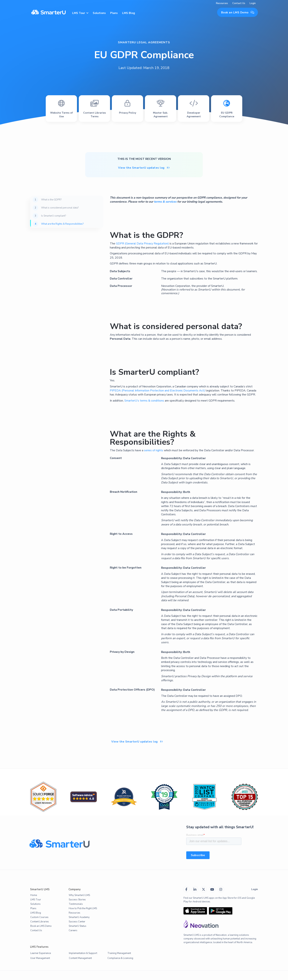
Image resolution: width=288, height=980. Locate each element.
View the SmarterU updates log (144, 168)
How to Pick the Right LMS (83, 908)
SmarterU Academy (79, 917)
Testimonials (76, 904)
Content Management (80, 958)
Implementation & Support (83, 953)
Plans (114, 13)
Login (253, 3)
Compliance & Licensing (120, 958)
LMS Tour (36, 900)
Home (34, 895)
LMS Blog (129, 13)
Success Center (77, 922)
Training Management (119, 953)
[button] (80, 12)
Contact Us (239, 3)
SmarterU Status (78, 926)
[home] (48, 12)
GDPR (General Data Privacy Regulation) (142, 244)
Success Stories (77, 900)
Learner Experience (41, 953)
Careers (73, 930)
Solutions (99, 13)
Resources (222, 3)
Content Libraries (40, 922)
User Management (40, 958)
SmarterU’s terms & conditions (144, 401)
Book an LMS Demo (238, 12)
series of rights (154, 450)
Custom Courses (39, 917)
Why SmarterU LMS (79, 895)
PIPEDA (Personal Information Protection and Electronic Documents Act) (157, 391)
